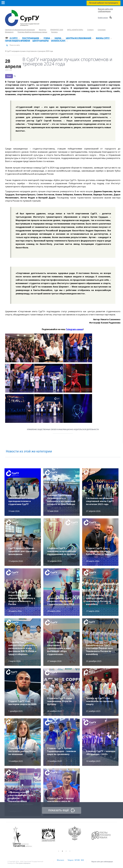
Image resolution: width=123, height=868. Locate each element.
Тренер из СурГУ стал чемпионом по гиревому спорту (100, 701)
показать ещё (58, 810)
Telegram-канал (74, 329)
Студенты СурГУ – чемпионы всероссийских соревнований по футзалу (62, 551)
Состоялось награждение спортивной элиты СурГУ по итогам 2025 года (100, 501)
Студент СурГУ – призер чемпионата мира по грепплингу (61, 801)
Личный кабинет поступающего (104, 3)
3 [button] (66, 851)
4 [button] (70, 851)
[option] (25, 837)
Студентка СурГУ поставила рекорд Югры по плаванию (22, 751)
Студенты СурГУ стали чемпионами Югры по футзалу (60, 701)
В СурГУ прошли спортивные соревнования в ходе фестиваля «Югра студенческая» (59, 648)
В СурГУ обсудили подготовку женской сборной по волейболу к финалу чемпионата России (22, 598)
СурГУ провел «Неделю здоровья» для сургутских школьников (23, 551)
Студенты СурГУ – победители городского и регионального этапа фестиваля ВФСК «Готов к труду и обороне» (23, 648)
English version (103, 18)
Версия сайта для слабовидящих (102, 862)
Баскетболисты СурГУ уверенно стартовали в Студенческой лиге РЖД (61, 601)
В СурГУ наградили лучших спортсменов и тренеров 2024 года (29, 51)
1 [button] (59, 851)
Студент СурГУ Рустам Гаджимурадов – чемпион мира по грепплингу (62, 751)
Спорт (9, 76)
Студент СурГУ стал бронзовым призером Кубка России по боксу (98, 551)
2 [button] (62, 851)
